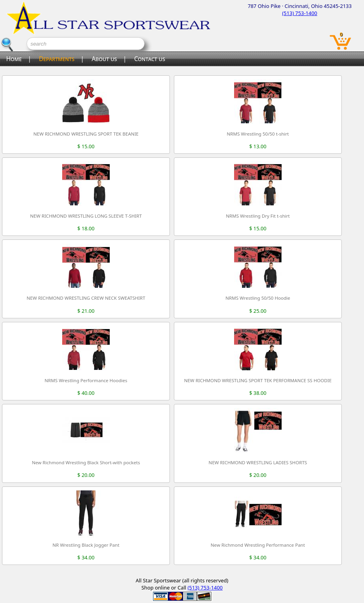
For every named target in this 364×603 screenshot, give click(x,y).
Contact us (150, 59)
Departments (57, 59)
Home (14, 59)
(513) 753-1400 (300, 13)
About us (104, 59)
